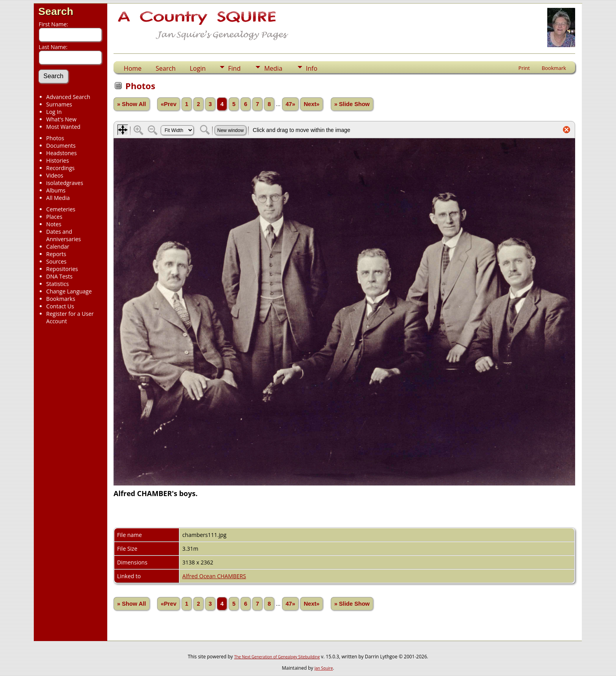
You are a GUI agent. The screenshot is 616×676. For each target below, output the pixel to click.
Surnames (59, 104)
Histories (58, 160)
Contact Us (60, 306)
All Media (58, 198)
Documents (61, 146)
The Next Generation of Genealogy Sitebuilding (277, 657)
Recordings (60, 168)
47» (290, 104)
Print (524, 68)
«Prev (169, 104)
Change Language (69, 291)
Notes (54, 224)
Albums (56, 190)
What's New (61, 119)
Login (198, 68)
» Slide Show (352, 104)
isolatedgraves (65, 183)
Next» (312, 104)
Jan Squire (324, 668)
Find (235, 68)
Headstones (62, 153)
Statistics (58, 284)
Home (133, 68)
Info (312, 68)
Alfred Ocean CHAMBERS (214, 576)
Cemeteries (61, 209)
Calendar (58, 246)
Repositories (62, 269)
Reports (56, 254)
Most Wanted (63, 127)
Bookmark (554, 68)
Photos (55, 138)
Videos (55, 175)
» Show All (132, 104)
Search (56, 11)
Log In (54, 112)
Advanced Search (68, 97)
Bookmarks (61, 299)
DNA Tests (60, 276)
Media (273, 68)
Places (54, 217)
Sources (57, 261)
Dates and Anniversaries (64, 235)
